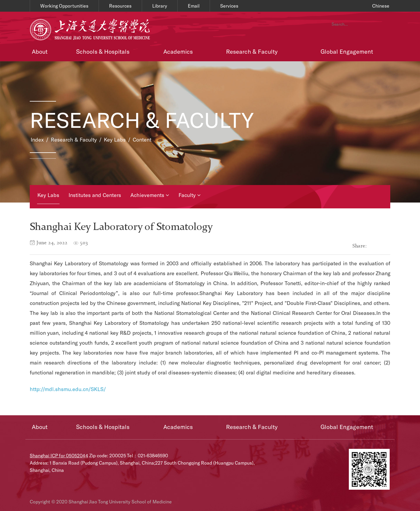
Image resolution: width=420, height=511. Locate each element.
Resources (120, 6)
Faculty (190, 195)
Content (142, 139)
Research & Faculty (252, 51)
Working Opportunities (64, 6)
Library (160, 6)
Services (229, 6)
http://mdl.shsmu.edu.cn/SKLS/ (68, 389)
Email (194, 6)
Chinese (381, 6)
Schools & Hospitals (103, 51)
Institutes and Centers (95, 195)
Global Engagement (347, 51)
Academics (178, 51)
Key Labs (115, 139)
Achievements (150, 195)
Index (37, 139)
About (40, 51)
